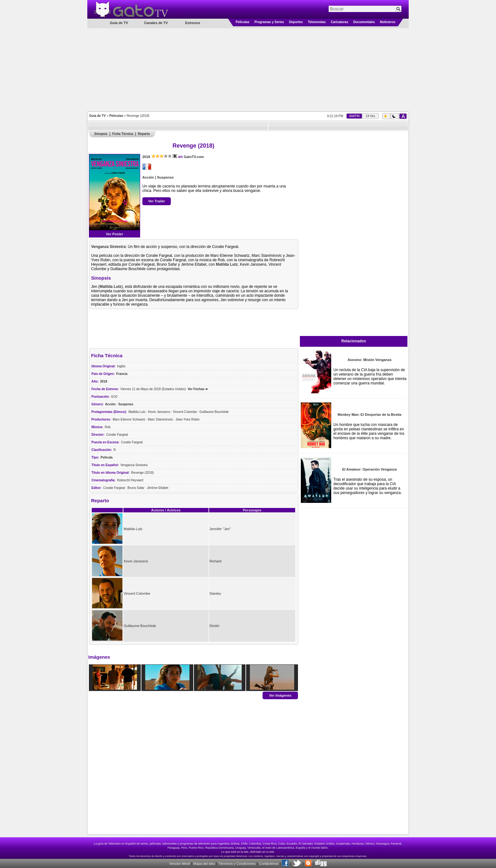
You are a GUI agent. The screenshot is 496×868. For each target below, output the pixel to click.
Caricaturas (340, 22)
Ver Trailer (156, 201)
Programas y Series (269, 22)
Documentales (364, 22)
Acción (148, 177)
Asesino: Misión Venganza (369, 360)
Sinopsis (101, 134)
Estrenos (192, 23)
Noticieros (388, 22)
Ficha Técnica (123, 134)
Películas (242, 22)
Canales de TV (156, 23)
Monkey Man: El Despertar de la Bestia (369, 415)
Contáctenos (269, 864)
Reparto (144, 134)
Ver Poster (115, 234)
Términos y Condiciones (237, 864)
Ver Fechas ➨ (198, 389)
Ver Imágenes (280, 695)
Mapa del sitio (204, 864)
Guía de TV (97, 116)
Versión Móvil (180, 864)
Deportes (296, 22)
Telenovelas (317, 22)
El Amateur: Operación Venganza (370, 469)
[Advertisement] (248, 69)
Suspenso (165, 177)
